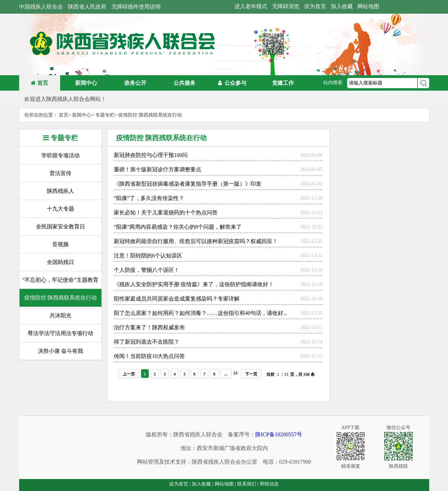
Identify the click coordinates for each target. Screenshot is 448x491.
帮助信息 (269, 484)
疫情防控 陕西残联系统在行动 (150, 115)
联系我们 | (248, 484)
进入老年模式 (251, 6)
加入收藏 (342, 6)
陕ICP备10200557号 (279, 434)
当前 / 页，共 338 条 (290, 373)
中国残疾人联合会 (41, 7)
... (226, 373)
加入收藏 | (202, 484)
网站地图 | (225, 484)
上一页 (129, 373)
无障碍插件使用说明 (136, 7)
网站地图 (368, 6)
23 (235, 371)
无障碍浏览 (286, 6)
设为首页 (315, 6)
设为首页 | (180, 484)
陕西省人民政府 (87, 7)
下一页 (251, 373)
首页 (39, 83)
